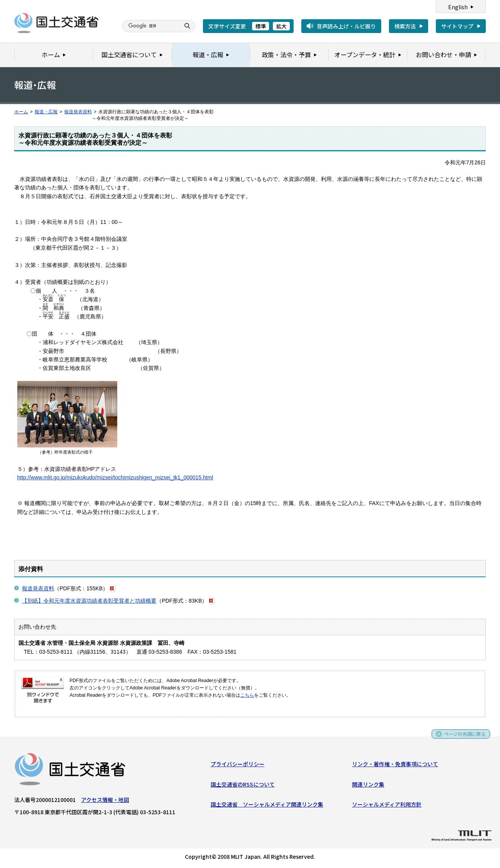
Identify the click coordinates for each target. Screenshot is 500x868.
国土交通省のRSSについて (243, 786)
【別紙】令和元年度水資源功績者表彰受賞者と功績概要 (89, 601)
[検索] (150, 26)
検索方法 (405, 26)
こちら (247, 695)
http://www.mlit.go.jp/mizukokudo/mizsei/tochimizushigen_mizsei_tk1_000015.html (115, 477)
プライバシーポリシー (238, 765)
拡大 (281, 26)
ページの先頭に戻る (462, 738)
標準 (261, 26)
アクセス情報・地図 (105, 801)
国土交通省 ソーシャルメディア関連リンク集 (267, 806)
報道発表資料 (78, 112)
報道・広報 (46, 112)
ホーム (21, 112)
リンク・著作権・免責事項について (395, 765)
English (458, 7)
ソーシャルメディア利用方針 (387, 806)
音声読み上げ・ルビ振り (346, 26)
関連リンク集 (368, 786)
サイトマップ (457, 26)
